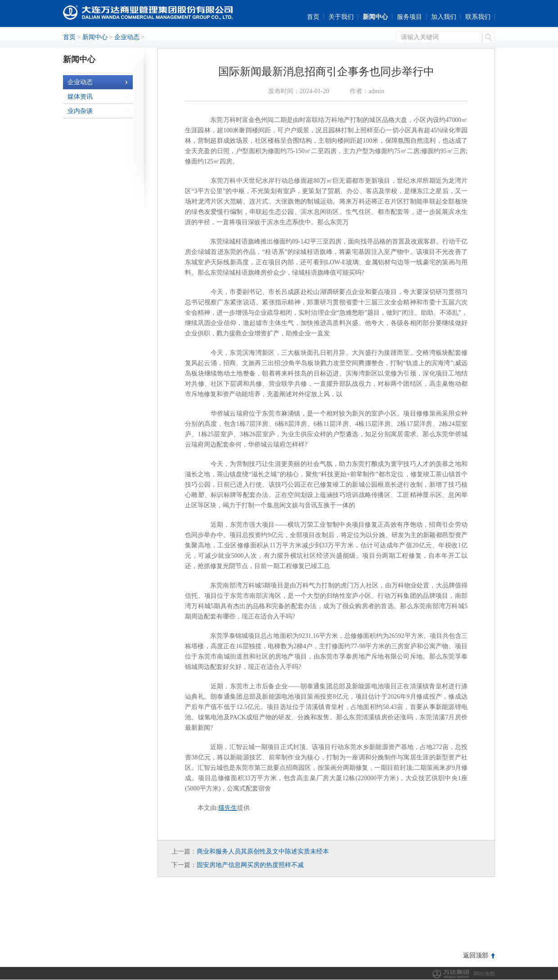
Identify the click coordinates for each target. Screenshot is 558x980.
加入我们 (444, 17)
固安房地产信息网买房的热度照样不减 (250, 865)
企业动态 (127, 37)
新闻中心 (375, 17)
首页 (313, 17)
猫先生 (228, 808)
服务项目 (409, 17)
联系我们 (478, 17)
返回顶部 (476, 955)
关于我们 (341, 17)
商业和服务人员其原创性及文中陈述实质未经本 (263, 851)
